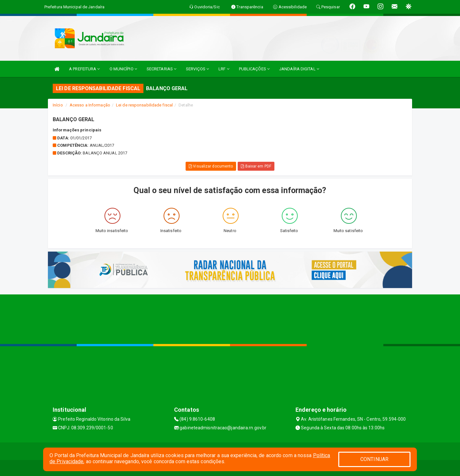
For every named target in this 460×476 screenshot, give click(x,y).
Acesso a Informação (90, 105)
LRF (224, 69)
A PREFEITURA (84, 69)
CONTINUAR (374, 459)
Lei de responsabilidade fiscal (144, 105)
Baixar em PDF (256, 166)
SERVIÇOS (197, 69)
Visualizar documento (211, 166)
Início (58, 105)
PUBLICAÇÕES (254, 69)
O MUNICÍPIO (123, 69)
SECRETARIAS (161, 69)
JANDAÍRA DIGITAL (299, 69)
